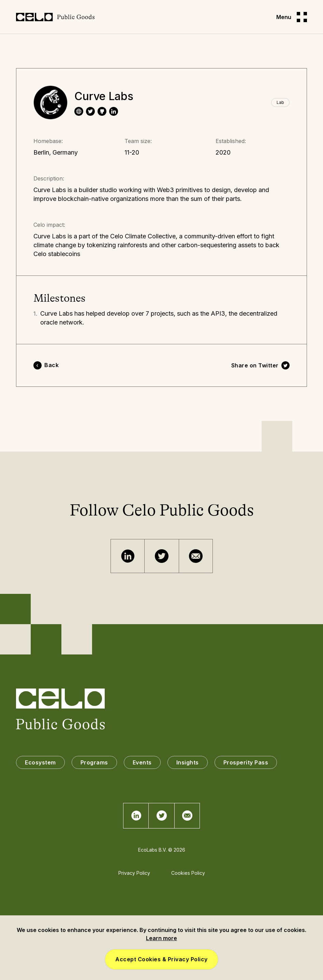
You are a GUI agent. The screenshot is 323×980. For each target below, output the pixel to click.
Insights (188, 762)
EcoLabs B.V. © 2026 (162, 850)
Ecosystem (40, 762)
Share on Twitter (255, 365)
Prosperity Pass (246, 762)
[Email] (196, 556)
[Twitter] (162, 556)
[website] (79, 111)
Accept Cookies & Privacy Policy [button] (161, 959)
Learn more (161, 938)
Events (142, 762)
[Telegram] (128, 556)
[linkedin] (114, 111)
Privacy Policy (134, 873)
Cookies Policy (188, 873)
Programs (94, 762)
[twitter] (90, 111)
